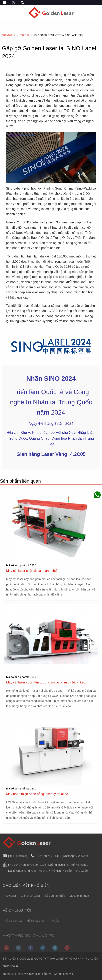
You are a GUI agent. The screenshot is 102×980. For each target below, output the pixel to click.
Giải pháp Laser (30, 900)
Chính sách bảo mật (40, 974)
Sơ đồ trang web (64, 974)
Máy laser (10, 900)
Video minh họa (79, 900)
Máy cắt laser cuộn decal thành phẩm (33, 571)
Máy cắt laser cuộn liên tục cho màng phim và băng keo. (46, 682)
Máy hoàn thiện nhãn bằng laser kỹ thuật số (37, 794)
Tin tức (54, 924)
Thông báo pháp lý (14, 974)
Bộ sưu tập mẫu (55, 900)
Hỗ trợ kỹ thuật (36, 924)
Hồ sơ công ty (13, 924)
